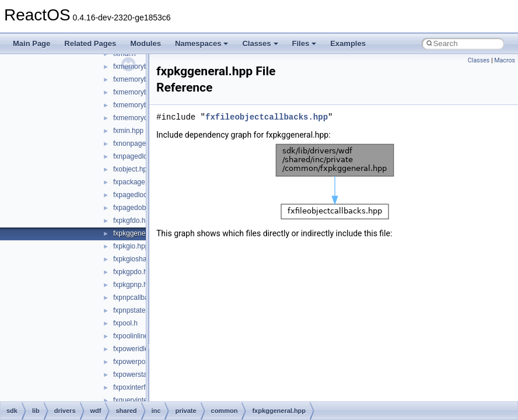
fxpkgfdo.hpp (133, 220)
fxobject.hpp (132, 169)
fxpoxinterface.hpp (142, 387)
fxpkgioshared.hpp (142, 259)
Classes (260, 43)
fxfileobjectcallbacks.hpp (267, 117)
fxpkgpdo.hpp (134, 272)
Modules (146, 43)
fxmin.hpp (128, 131)
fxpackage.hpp (136, 182)
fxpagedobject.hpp (142, 208)
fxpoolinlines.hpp (139, 336)
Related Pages (90, 43)
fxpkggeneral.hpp (140, 233)
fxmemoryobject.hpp (145, 118)
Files (304, 43)
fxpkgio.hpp (131, 246)
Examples (348, 43)
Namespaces (202, 43)
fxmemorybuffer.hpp (144, 66)
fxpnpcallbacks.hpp (143, 297)
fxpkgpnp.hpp (134, 285)
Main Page (32, 43)
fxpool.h (125, 323)
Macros (505, 60)
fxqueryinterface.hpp (145, 400)
